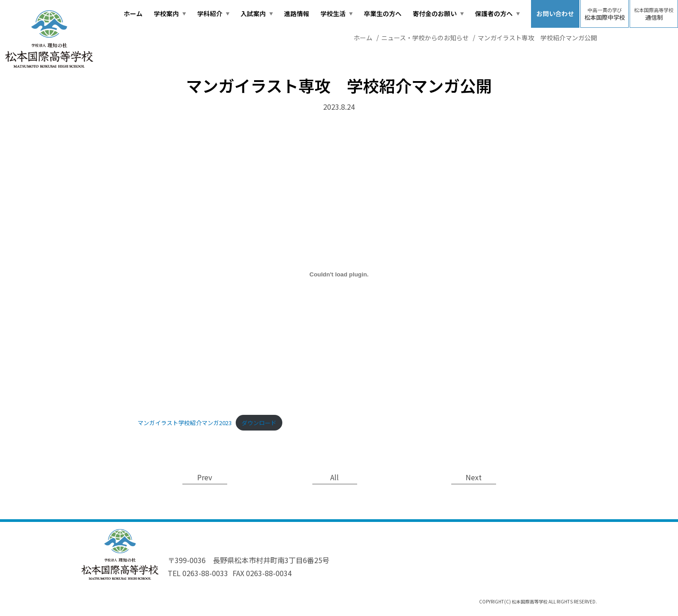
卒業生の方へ (383, 13)
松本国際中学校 (605, 14)
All (335, 477)
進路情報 (297, 13)
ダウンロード (259, 423)
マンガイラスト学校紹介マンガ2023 (185, 423)
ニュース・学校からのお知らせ (425, 38)
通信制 (654, 14)
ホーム (133, 13)
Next (474, 477)
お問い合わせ (555, 13)
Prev (205, 477)
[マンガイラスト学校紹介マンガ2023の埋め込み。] (339, 275)
